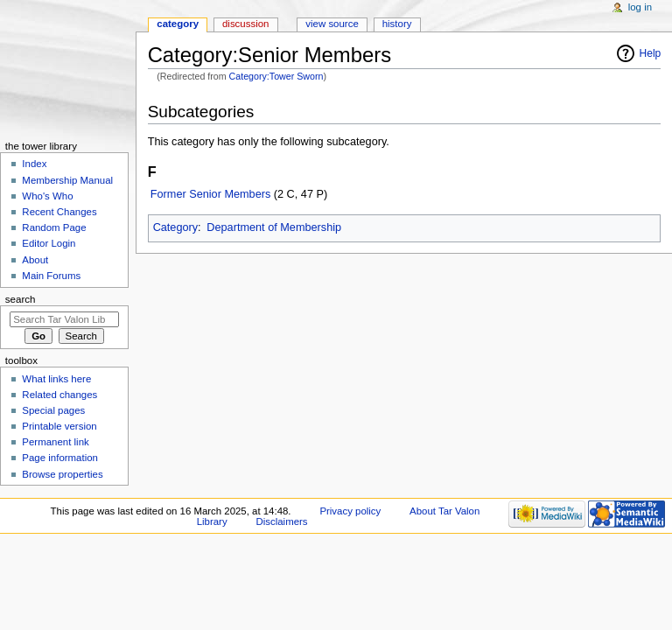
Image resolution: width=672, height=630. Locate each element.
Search (21, 299)
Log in (640, 7)
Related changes (59, 395)
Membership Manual (67, 180)
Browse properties (62, 474)
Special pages (53, 410)
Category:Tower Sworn (276, 76)
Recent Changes (59, 212)
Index (34, 164)
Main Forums (51, 276)
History (397, 24)
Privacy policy (350, 511)
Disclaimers (282, 521)
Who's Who (47, 196)
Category (175, 227)
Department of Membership (274, 227)
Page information (60, 458)
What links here (56, 379)
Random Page (54, 227)
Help (651, 53)
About (35, 260)
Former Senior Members (210, 194)
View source (332, 24)
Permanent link (55, 442)
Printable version (59, 426)
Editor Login (49, 243)
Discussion (245, 24)
